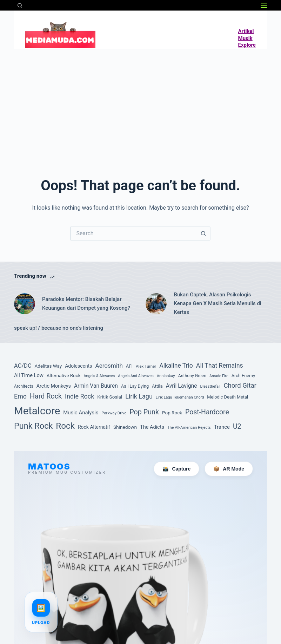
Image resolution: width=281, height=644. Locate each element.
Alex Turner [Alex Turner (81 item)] (146, 366)
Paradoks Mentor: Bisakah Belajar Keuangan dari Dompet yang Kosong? (86, 304)
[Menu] (264, 5)
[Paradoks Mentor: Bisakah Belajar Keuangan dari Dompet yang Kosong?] (25, 304)
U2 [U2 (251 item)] (237, 426)
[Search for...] (133, 234)
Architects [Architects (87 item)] (24, 386)
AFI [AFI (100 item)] (129, 366)
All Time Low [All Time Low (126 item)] (29, 375)
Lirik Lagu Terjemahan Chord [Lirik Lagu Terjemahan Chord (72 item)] (180, 397)
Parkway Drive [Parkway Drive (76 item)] (114, 413)
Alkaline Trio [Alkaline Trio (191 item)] (176, 366)
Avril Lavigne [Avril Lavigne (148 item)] (182, 386)
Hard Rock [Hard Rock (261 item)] (46, 396)
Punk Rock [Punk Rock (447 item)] (33, 426)
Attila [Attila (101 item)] (157, 386)
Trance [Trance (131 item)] (222, 427)
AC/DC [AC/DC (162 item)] (23, 366)
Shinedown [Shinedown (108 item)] (125, 427)
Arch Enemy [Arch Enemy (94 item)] (243, 376)
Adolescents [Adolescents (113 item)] (78, 366)
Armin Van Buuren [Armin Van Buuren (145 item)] (96, 386)
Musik (245, 38)
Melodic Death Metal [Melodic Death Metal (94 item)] (228, 397)
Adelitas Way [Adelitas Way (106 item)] (48, 366)
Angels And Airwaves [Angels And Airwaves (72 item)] (136, 376)
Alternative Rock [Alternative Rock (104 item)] (64, 376)
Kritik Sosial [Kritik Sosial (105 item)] (110, 397)
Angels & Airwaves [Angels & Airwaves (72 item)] (99, 376)
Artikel (246, 31)
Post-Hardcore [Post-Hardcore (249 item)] (207, 412)
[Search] (20, 5)
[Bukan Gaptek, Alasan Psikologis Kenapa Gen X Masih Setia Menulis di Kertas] (156, 304)
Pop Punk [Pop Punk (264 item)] (144, 412)
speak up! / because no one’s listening (59, 328)
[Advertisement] (140, 101)
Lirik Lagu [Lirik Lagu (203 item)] (139, 396)
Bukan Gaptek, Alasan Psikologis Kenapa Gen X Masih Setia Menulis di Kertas (217, 303)
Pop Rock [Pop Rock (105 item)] (172, 413)
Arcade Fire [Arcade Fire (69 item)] (219, 376)
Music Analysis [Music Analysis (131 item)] (81, 413)
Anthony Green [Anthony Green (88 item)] (192, 376)
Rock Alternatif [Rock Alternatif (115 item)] (94, 427)
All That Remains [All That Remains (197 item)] (220, 365)
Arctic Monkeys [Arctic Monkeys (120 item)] (54, 386)
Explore (247, 45)
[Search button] (203, 234)
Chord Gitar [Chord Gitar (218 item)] (240, 386)
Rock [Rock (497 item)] (65, 426)
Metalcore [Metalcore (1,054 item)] (37, 411)
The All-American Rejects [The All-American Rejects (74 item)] (189, 428)
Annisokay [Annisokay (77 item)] (166, 376)
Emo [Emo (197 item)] (20, 396)
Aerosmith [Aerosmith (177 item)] (109, 366)
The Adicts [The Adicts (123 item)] (152, 427)
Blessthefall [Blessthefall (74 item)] (210, 386)
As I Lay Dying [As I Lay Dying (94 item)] (135, 386)
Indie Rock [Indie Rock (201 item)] (79, 396)
